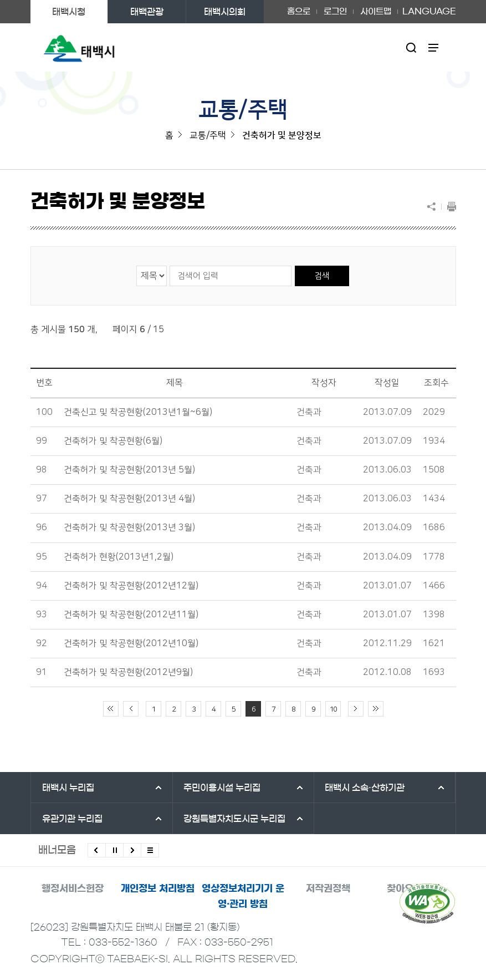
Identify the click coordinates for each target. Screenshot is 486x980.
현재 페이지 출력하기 (449, 206)
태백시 (68, 788)
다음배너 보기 (132, 850)
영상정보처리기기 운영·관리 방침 (243, 896)
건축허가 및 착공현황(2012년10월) (131, 643)
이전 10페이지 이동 (131, 709)
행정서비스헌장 (73, 888)
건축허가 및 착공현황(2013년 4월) (129, 499)
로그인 (335, 11)
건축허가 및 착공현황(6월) (113, 441)
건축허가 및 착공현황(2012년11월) (131, 615)
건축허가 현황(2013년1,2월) (119, 557)
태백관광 (147, 12)
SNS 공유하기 (434, 206)
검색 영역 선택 (137, 265)
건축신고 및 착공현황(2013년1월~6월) (138, 412)
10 (333, 709)
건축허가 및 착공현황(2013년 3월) (129, 527)
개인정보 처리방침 (158, 888)
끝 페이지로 (376, 709)
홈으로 (299, 11)
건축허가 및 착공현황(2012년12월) (131, 586)
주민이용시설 (222, 788)
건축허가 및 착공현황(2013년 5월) (129, 470)
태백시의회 (225, 12)
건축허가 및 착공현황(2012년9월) (128, 672)
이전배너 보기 (97, 850)
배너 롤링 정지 (114, 850)
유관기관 (72, 819)
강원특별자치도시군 (234, 819)
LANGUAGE (429, 12)
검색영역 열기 (411, 47)
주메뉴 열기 (433, 47)
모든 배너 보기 (150, 850)
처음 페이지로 (111, 709)
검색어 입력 (169, 265)
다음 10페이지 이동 (356, 709)
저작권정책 (328, 888)
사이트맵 (376, 11)
